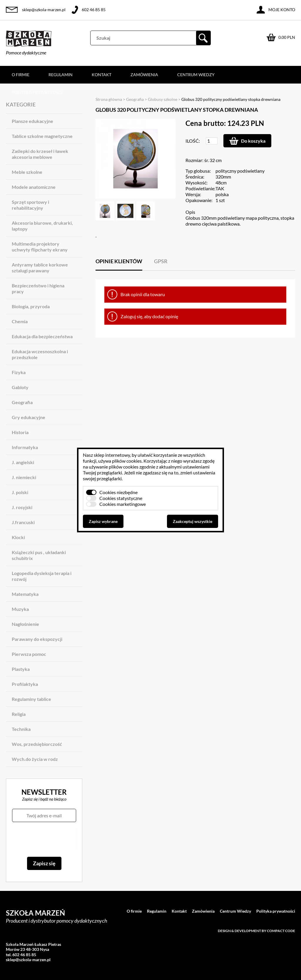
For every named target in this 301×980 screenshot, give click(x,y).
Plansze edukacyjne (32, 121)
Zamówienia (144, 75)
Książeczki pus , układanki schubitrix (39, 555)
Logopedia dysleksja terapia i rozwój (42, 576)
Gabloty (20, 387)
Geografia (22, 402)
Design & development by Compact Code (256, 931)
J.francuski (23, 522)
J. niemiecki (24, 477)
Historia (20, 432)
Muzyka (20, 609)
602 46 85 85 (94, 10)
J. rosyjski (22, 507)
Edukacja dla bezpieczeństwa (42, 336)
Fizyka (19, 372)
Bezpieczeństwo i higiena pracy (38, 288)
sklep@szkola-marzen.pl (44, 10)
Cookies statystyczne (121, 498)
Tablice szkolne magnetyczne (42, 136)
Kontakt (102, 75)
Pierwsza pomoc (29, 654)
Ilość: (193, 141)
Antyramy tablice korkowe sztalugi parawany (40, 267)
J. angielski (23, 462)
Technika (21, 729)
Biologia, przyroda (31, 306)
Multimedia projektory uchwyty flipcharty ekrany (40, 247)
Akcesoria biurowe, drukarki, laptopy (42, 226)
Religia (19, 714)
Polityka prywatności (37, 92)
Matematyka (25, 594)
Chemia (20, 321)
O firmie (21, 75)
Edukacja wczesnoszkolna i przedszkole (40, 354)
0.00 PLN (287, 37)
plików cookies (127, 461)
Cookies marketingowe (123, 504)
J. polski (20, 492)
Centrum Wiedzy (196, 75)
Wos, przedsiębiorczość (37, 744)
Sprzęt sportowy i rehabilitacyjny (30, 205)
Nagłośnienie (25, 624)
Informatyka (25, 447)
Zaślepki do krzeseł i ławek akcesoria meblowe (40, 154)
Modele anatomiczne (34, 187)
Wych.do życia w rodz (35, 759)
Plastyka (21, 669)
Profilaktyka (25, 684)
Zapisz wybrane (103, 521)
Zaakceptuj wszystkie (193, 521)
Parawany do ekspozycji (37, 639)
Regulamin (61, 75)
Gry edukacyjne (29, 417)
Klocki (18, 537)
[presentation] (44, 839)
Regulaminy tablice (31, 699)
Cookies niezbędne (118, 492)
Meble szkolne (27, 172)
